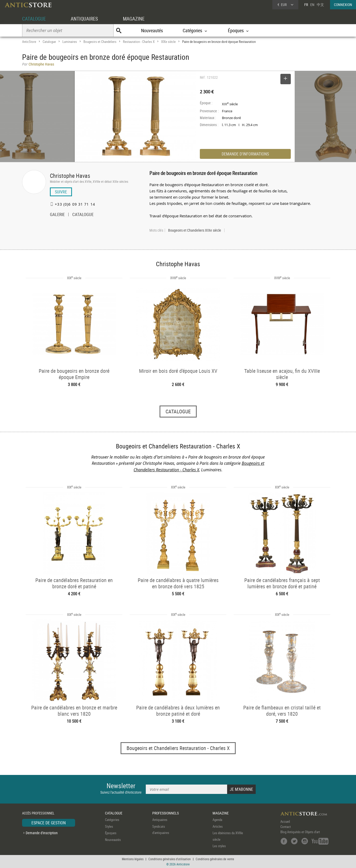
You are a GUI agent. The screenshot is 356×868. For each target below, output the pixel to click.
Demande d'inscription (42, 833)
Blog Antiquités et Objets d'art (300, 832)
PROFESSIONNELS (166, 813)
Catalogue (49, 42)
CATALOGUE (35, 19)
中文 (320, 5)
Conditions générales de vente (215, 859)
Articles (218, 826)
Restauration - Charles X (139, 42)
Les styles (219, 846)
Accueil (285, 822)
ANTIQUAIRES (87, 19)
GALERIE (57, 215)
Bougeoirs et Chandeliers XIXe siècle (195, 230)
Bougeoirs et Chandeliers (100, 42)
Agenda (217, 820)
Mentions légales (133, 859)
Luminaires (70, 42)
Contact (286, 827)
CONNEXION (343, 5)
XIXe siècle (168, 42)
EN (312, 5)
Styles (109, 826)
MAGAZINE (137, 19)
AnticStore (29, 42)
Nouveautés (152, 30)
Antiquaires (160, 820)
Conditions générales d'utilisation (170, 859)
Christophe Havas (70, 176)
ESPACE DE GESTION (49, 823)
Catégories (112, 820)
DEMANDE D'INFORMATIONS (245, 154)
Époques (111, 833)
